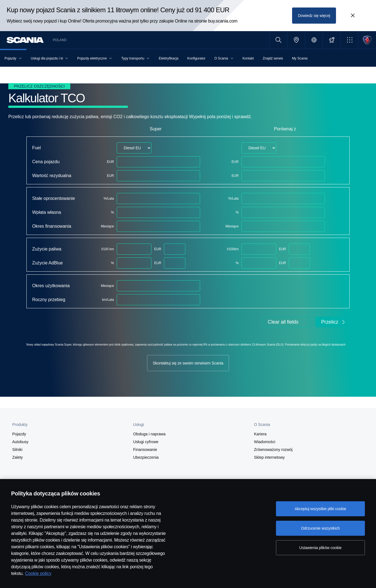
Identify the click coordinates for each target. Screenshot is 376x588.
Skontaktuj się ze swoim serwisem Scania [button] (188, 363)
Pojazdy (19, 434)
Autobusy (20, 442)
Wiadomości (265, 442)
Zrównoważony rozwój (273, 450)
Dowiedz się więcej (314, 16)
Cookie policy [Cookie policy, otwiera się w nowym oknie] (38, 573)
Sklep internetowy (269, 457)
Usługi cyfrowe (146, 442)
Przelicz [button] (334, 322)
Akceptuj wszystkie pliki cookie (320, 509)
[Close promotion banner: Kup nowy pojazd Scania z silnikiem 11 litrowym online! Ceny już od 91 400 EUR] (353, 16)
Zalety (18, 457)
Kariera (260, 434)
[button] (349, 40)
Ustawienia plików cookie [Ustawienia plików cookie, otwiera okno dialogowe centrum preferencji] (320, 548)
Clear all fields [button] (283, 322)
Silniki (17, 450)
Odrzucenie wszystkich (320, 528)
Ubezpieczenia (146, 457)
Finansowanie (145, 450)
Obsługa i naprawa (149, 434)
